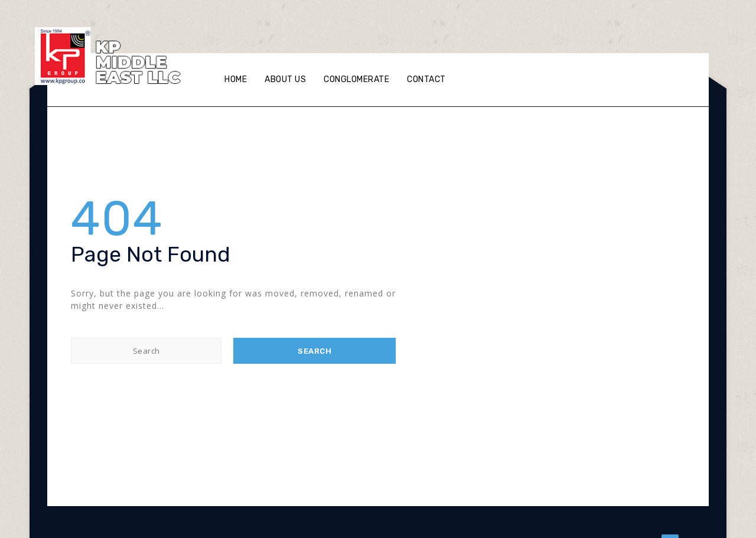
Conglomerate (356, 79)
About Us (285, 79)
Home (236, 79)
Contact (426, 79)
